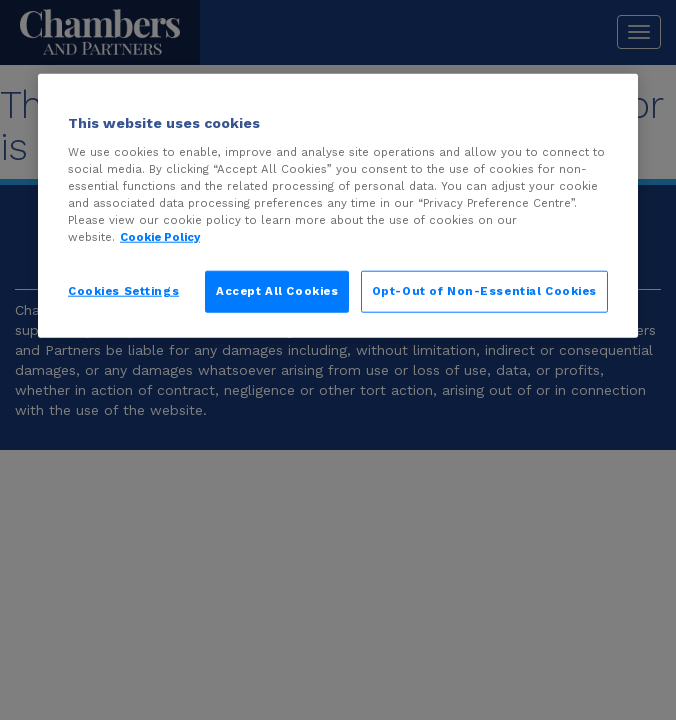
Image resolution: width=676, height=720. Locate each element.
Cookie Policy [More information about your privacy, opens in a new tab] (160, 237)
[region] (338, 206)
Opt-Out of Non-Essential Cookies (484, 291)
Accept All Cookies (277, 291)
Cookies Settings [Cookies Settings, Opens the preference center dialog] (123, 291)
